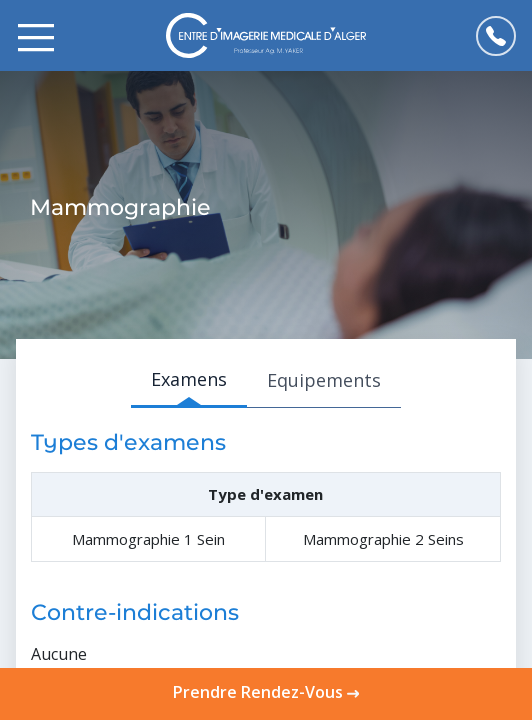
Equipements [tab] (324, 380)
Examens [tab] (189, 379)
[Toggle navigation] (36, 36)
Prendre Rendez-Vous (266, 692)
